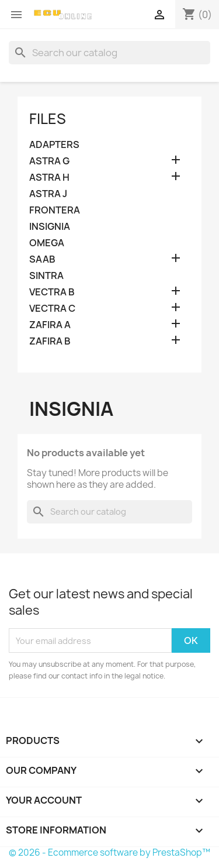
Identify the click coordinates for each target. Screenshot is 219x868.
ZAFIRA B (50, 341)
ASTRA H (49, 178)
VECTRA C (52, 309)
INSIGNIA (50, 227)
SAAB (42, 259)
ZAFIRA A (50, 325)
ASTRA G (49, 161)
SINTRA (46, 276)
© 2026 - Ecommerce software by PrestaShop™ (109, 852)
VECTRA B (52, 292)
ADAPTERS (54, 145)
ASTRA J (48, 194)
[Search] (109, 53)
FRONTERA (55, 210)
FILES (48, 119)
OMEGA (47, 243)
